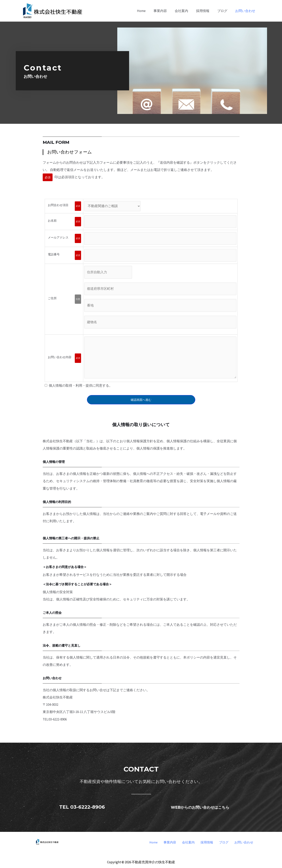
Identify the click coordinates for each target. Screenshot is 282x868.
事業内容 (170, 842)
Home (153, 842)
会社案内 (188, 842)
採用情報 (207, 842)
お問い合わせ (244, 842)
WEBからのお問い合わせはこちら (200, 807)
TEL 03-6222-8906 (82, 807)
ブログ (224, 842)
